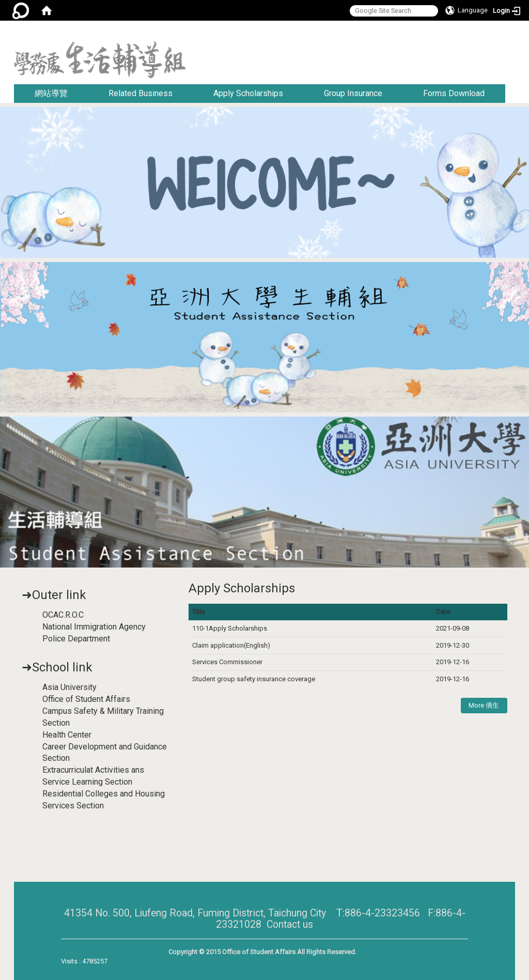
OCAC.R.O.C (63, 615)
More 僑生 (484, 705)
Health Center (67, 735)
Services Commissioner (228, 662)
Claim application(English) (231, 645)
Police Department (76, 639)
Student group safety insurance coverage (254, 679)
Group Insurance (353, 93)
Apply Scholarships (248, 93)
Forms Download (454, 93)
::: (511, 33)
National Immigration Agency (94, 627)
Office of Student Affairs (86, 699)
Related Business (141, 93)
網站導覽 (51, 93)
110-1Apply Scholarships (230, 628)
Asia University (69, 687)
